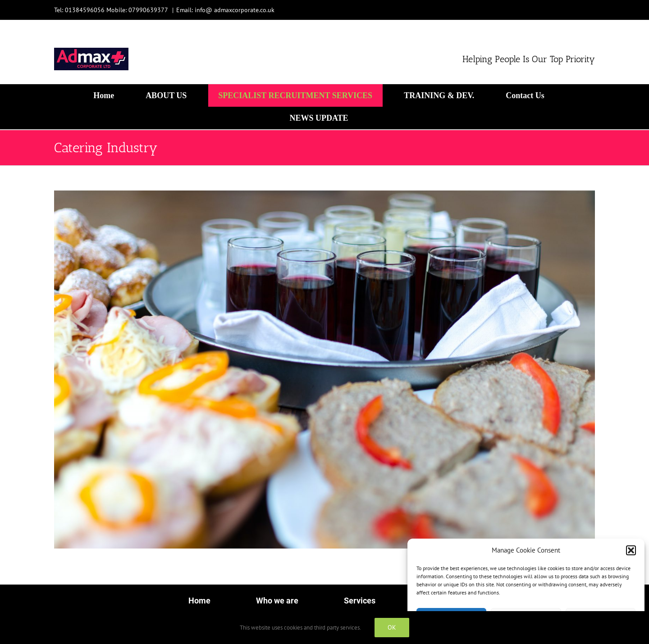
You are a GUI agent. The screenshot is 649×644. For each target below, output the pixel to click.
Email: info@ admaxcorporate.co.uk (225, 10)
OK (392, 627)
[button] (631, 550)
